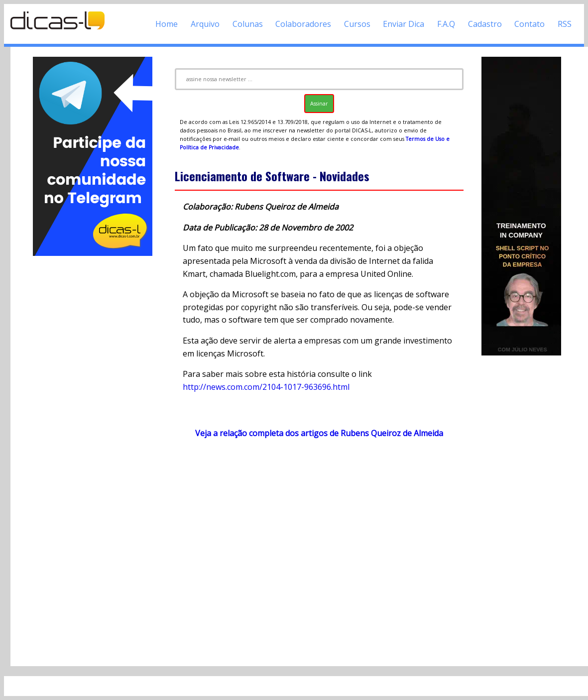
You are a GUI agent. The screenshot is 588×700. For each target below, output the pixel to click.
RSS (565, 24)
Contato (529, 24)
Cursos (357, 24)
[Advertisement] (92, 407)
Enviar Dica (404, 24)
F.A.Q (446, 24)
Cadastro (485, 24)
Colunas (248, 24)
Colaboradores (303, 24)
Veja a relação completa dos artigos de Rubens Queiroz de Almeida (319, 433)
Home (167, 24)
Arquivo (205, 24)
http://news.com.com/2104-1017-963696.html (266, 387)
